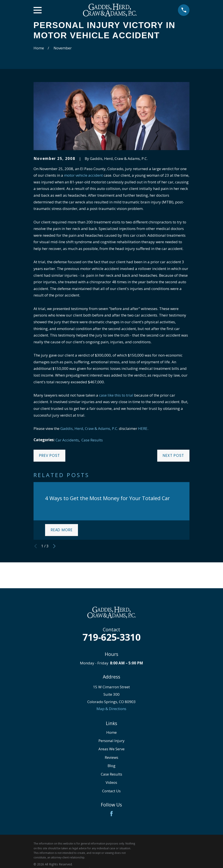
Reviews (111, 757)
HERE (143, 428)
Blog (111, 766)
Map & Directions (111, 709)
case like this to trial (116, 395)
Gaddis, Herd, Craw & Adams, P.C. (89, 428)
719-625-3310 (111, 637)
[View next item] (54, 546)
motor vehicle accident (83, 175)
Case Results (92, 440)
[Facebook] (111, 814)
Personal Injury (111, 741)
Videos (111, 782)
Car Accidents (67, 440)
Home (111, 732)
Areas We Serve (111, 749)
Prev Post (49, 456)
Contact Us (111, 791)
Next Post (173, 456)
